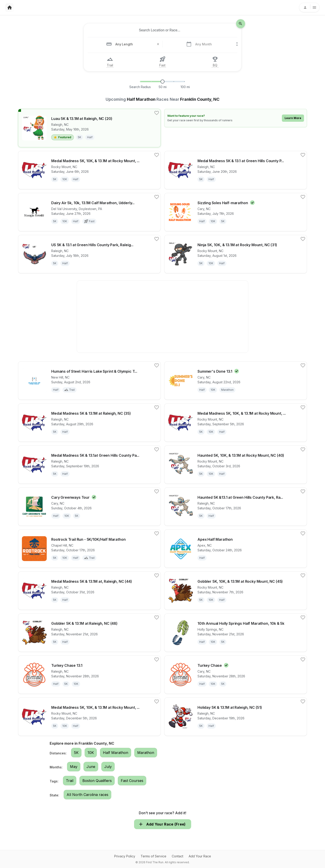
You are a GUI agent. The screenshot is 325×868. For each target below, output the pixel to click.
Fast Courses (132, 781)
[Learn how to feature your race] (236, 118)
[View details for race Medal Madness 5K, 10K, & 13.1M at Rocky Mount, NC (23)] (89, 170)
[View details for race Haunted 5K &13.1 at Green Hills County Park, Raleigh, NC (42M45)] (236, 507)
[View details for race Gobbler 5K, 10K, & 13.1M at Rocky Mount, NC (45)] (236, 591)
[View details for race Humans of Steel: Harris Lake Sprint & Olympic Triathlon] (89, 381)
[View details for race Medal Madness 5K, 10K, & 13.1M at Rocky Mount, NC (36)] (236, 423)
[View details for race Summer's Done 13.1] (236, 381)
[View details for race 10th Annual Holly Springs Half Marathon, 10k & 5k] (236, 633)
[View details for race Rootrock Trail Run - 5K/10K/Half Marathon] (89, 549)
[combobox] (160, 30)
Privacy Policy (125, 856)
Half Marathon (116, 753)
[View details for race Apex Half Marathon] (236, 549)
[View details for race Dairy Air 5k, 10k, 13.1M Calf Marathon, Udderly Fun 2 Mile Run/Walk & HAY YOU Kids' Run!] (89, 212)
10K (91, 753)
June (91, 767)
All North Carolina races (87, 795)
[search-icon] (241, 24)
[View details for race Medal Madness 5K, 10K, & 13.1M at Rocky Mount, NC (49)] (89, 717)
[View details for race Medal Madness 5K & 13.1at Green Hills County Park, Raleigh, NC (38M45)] (89, 465)
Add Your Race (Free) (163, 824)
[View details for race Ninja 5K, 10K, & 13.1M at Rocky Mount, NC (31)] (236, 254)
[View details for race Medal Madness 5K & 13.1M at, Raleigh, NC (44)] (89, 591)
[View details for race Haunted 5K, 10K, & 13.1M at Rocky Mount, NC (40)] (236, 465)
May (74, 767)
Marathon (146, 753)
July (108, 767)
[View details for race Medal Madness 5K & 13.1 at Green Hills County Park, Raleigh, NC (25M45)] (236, 170)
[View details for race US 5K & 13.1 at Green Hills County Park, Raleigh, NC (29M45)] (89, 254)
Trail (70, 781)
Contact (178, 856)
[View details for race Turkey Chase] (236, 675)
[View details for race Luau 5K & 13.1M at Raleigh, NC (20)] (89, 128)
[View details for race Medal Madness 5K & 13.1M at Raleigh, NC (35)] (89, 423)
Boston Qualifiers (97, 781)
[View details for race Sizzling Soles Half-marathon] (236, 212)
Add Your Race (200, 856)
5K (76, 753)
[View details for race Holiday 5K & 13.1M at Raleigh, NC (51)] (236, 717)
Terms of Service (153, 856)
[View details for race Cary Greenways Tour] (89, 507)
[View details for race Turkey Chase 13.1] (89, 675)
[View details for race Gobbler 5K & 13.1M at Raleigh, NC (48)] (89, 633)
